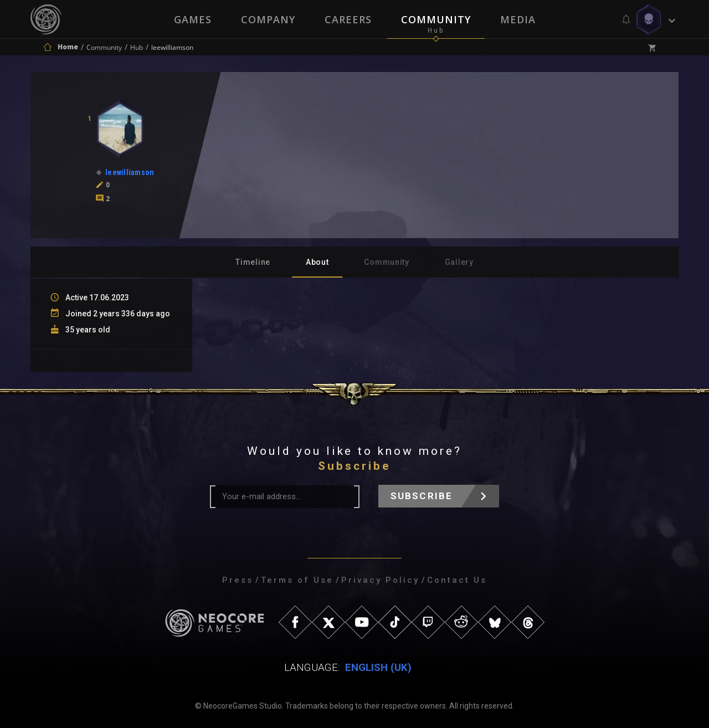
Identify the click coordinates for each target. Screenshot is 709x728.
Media (519, 19)
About (317, 262)
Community (436, 19)
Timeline (253, 262)
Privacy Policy (380, 580)
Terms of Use (297, 580)
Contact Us (457, 580)
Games (192, 19)
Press (238, 580)
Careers (348, 19)
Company (268, 19)
